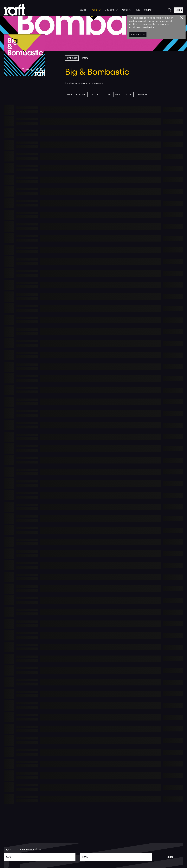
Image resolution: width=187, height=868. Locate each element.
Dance (69, 95)
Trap (109, 95)
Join (170, 857)
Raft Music (72, 58)
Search (83, 10)
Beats (100, 95)
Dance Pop (81, 95)
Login (179, 10)
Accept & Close (138, 35)
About (127, 10)
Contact (148, 10)
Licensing (111, 10)
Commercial (142, 95)
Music (96, 10)
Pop (92, 95)
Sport (118, 95)
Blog (138, 10)
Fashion (128, 95)
